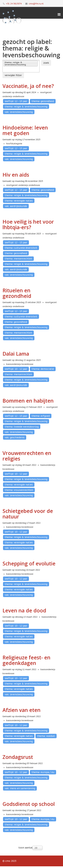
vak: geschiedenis (15, 437)
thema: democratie (43, 369)
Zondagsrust (18, 757)
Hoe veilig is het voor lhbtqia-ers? (28, 224)
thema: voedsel (46, 736)
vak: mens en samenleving (20, 788)
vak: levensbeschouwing (19, 112)
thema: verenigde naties (19, 201)
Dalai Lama (16, 354)
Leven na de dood (24, 610)
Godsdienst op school (29, 804)
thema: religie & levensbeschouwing (26, 107)
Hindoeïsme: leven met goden (25, 130)
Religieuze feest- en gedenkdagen (26, 660)
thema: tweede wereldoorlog (22, 427)
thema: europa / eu (43, 772)
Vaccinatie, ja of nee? (28, 86)
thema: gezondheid (43, 101)
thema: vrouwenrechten (19, 490)
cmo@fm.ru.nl (36, 4)
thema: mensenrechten (18, 259)
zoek (46, 63)
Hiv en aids (16, 175)
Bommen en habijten (28, 401)
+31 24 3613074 (14, 4)
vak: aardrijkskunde (16, 206)
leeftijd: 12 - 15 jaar (16, 101)
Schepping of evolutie (29, 563)
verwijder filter (13, 75)
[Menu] (59, 14)
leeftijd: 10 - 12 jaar (16, 369)
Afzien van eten (22, 710)
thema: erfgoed (41, 416)
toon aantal (25, 848)
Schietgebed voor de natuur (28, 514)
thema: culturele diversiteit (21, 248)
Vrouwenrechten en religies (27, 456)
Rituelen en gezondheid (17, 293)
